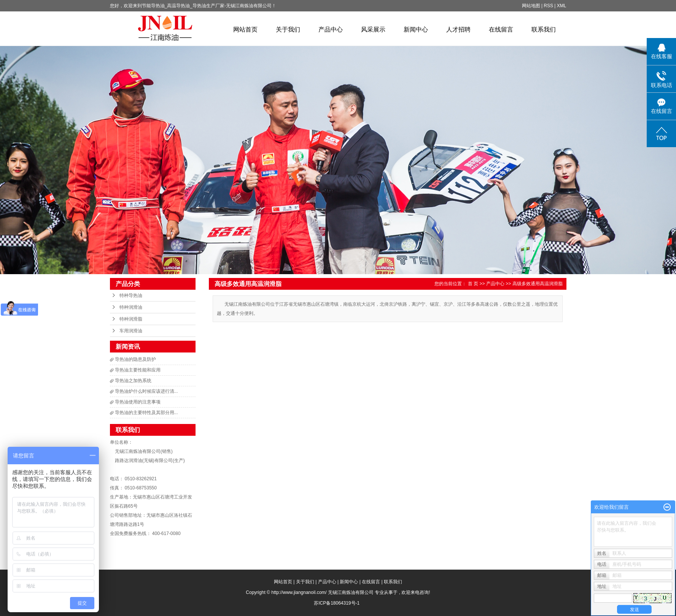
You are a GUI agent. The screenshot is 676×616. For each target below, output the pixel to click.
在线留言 (501, 29)
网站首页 (245, 29)
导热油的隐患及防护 (135, 359)
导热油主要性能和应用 (138, 370)
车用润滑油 (131, 331)
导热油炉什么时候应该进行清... (146, 391)
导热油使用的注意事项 (138, 402)
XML (562, 6)
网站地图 (532, 6)
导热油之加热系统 (133, 381)
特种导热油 (131, 295)
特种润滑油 (131, 307)
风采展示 (373, 29)
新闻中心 (416, 29)
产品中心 (331, 29)
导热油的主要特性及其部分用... (146, 413)
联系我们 (544, 29)
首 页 (473, 284)
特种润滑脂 (131, 319)
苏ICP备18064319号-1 (337, 603)
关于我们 (288, 29)
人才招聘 (458, 29)
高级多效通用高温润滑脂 (538, 284)
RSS (548, 6)
